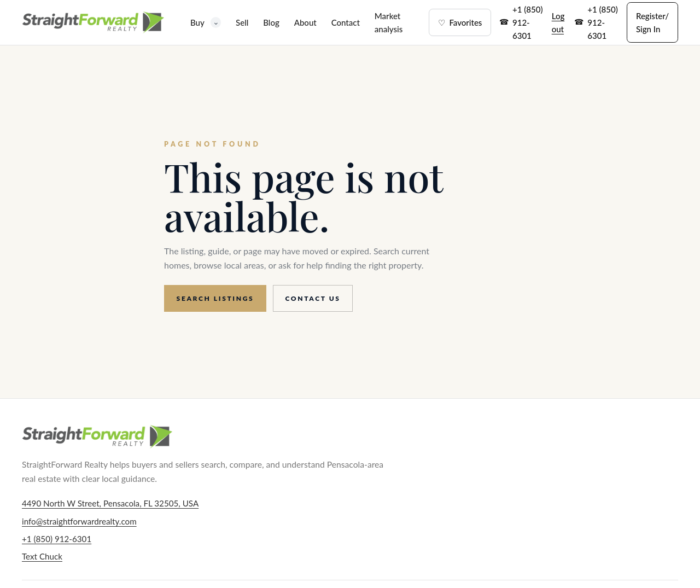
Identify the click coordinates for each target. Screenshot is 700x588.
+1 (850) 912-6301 (527, 22)
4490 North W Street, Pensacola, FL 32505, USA (110, 503)
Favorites (460, 22)
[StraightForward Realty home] (93, 22)
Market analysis (389, 22)
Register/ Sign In (652, 22)
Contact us (313, 298)
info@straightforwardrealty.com (79, 521)
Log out (558, 22)
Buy (206, 22)
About (305, 22)
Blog (271, 22)
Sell (242, 22)
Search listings (215, 298)
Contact (346, 22)
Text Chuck (42, 556)
